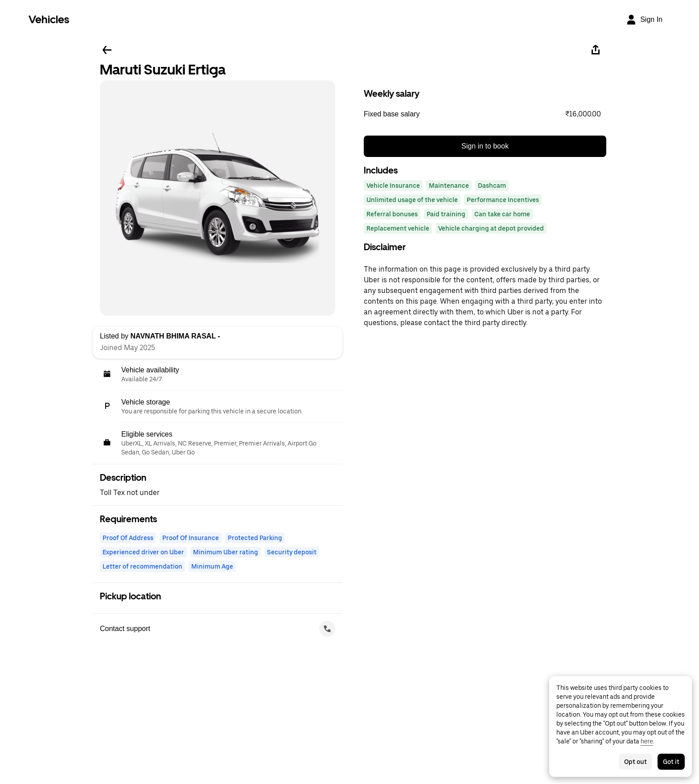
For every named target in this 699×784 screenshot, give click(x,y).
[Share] (596, 50)
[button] (485, 114)
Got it (671, 762)
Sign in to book (485, 146)
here (647, 741)
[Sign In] (644, 20)
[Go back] (107, 50)
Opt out (635, 762)
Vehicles (49, 19)
